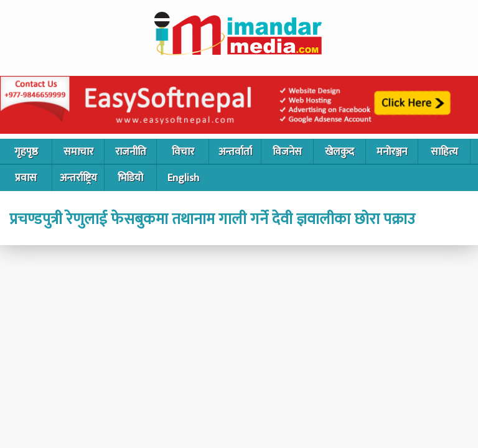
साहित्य (444, 152)
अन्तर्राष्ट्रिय (78, 178)
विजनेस (287, 152)
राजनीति (131, 152)
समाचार (78, 152)
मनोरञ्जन (392, 152)
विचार (183, 152)
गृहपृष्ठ (26, 152)
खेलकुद (340, 152)
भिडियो (130, 178)
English (183, 178)
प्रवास (26, 178)
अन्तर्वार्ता (235, 152)
